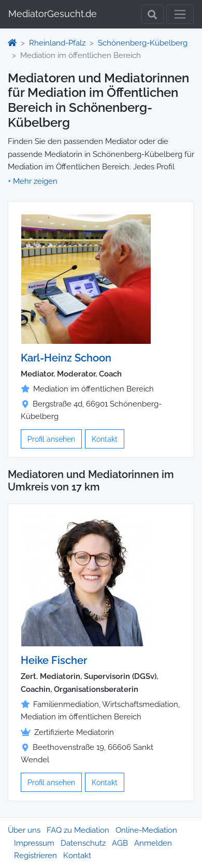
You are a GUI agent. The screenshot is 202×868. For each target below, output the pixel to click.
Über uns (24, 830)
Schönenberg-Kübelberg (143, 43)
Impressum (34, 843)
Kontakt (105, 439)
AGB (120, 843)
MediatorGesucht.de (53, 14)
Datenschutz (83, 843)
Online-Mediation (146, 830)
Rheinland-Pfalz (57, 43)
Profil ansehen (51, 439)
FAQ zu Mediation (78, 830)
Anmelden (153, 843)
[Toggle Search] (152, 14)
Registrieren (35, 856)
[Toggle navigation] (180, 14)
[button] (33, 181)
